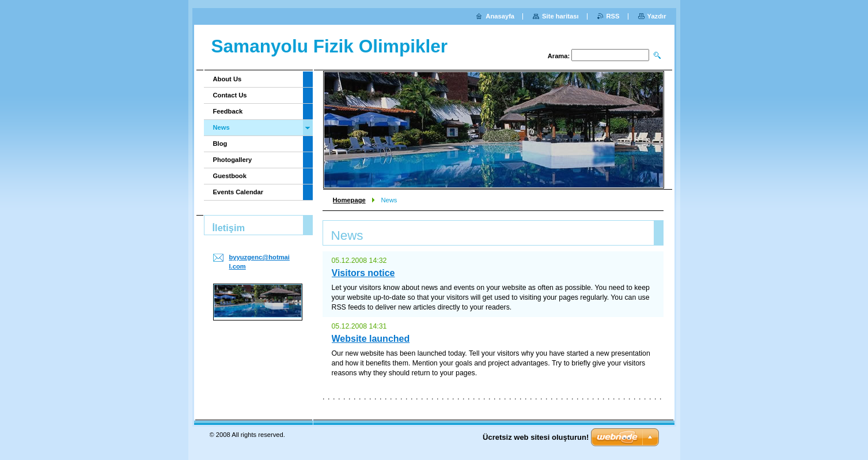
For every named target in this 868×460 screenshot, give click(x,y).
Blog (220, 144)
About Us (228, 79)
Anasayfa (500, 16)
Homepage (349, 200)
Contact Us (230, 95)
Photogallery (233, 160)
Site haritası (560, 16)
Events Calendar (238, 192)
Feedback (228, 111)
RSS (613, 16)
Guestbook (230, 176)
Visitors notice (363, 273)
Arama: (559, 56)
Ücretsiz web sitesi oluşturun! (536, 437)
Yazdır (657, 16)
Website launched (371, 339)
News (221, 127)
